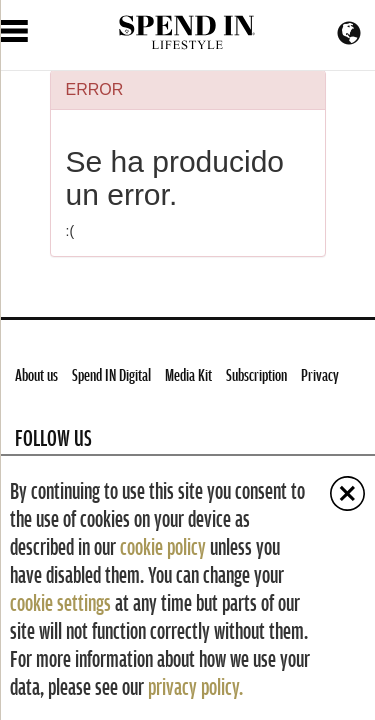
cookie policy (163, 546)
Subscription (256, 374)
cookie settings (60, 602)
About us (36, 374)
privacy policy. (195, 686)
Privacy (320, 374)
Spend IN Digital (111, 374)
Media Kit (188, 374)
